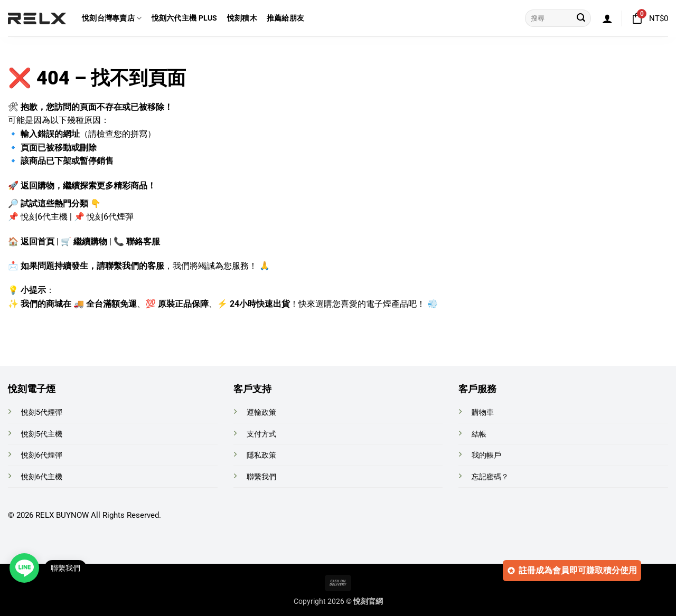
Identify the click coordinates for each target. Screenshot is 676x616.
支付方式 (261, 434)
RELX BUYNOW (62, 515)
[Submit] (581, 18)
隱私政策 (261, 455)
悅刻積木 (242, 18)
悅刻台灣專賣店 (112, 18)
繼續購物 (90, 241)
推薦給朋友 (285, 18)
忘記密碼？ (490, 477)
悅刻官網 (368, 601)
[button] (607, 18)
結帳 (479, 434)
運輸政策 (261, 413)
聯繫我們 (261, 477)
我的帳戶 (486, 455)
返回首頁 (37, 241)
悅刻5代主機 (42, 434)
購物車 (483, 413)
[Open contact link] (24, 568)
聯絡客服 (143, 241)
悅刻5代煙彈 (42, 413)
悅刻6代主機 (44, 217)
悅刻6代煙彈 (110, 217)
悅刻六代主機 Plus (185, 18)
